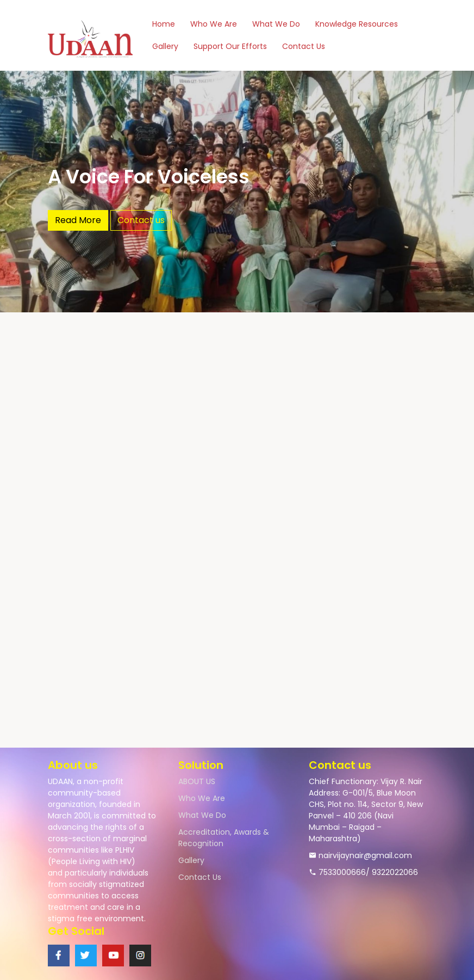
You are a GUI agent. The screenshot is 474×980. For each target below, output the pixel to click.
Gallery (165, 46)
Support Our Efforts (230, 46)
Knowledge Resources (357, 24)
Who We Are (214, 24)
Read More (78, 220)
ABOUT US (197, 781)
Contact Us (304, 46)
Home (164, 24)
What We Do (276, 24)
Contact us (141, 220)
